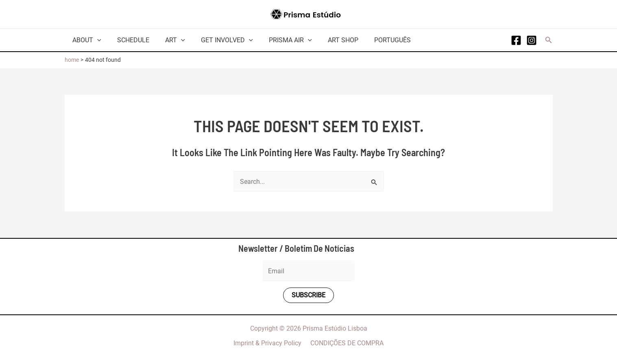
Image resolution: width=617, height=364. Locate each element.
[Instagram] (532, 40)
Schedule (129, 40)
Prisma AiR (277, 40)
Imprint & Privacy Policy (269, 343)
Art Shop (327, 40)
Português (373, 40)
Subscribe (308, 295)
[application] (96, 40)
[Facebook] (516, 40)
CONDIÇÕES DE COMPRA (346, 343)
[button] (549, 40)
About (86, 40)
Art (168, 40)
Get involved (217, 40)
